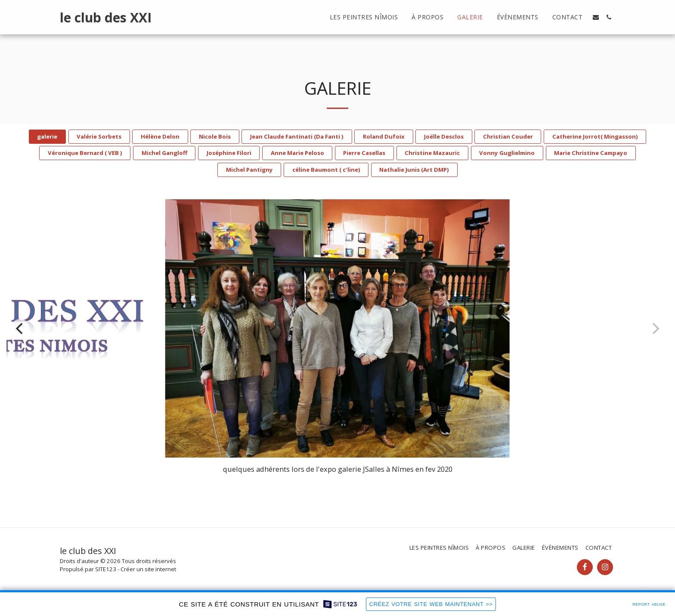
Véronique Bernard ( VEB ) (85, 153)
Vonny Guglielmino (507, 153)
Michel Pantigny (249, 170)
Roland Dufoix (384, 136)
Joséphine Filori (229, 153)
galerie (47, 136)
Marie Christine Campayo (591, 153)
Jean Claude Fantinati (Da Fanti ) (297, 136)
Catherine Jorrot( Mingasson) (595, 136)
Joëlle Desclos (444, 136)
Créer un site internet (148, 569)
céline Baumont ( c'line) (326, 170)
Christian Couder (508, 136)
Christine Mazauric (432, 153)
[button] (596, 17)
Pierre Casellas (364, 153)
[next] (655, 328)
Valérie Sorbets (99, 136)
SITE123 (106, 569)
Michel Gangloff (164, 153)
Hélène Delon (160, 136)
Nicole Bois (215, 136)
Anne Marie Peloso (297, 153)
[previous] (20, 328)
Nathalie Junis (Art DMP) (414, 170)
